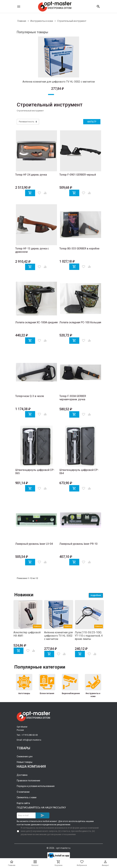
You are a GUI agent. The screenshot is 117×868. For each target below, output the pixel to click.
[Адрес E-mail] (26, 815)
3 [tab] (66, 94)
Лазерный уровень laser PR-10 (78, 544)
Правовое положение (28, 781)
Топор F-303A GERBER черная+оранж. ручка (73, 398)
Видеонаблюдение (70, 693)
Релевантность (27, 122)
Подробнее (96, 595)
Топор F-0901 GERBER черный (78, 175)
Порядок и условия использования (36, 786)
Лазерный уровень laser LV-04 (34, 544)
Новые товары (25, 762)
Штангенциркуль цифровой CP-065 (35, 472)
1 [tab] (51, 94)
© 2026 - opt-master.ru (58, 848)
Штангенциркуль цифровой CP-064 (79, 472)
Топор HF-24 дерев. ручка (31, 175)
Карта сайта (23, 803)
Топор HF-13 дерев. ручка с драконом (32, 250)
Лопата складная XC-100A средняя (36, 322)
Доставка (22, 775)
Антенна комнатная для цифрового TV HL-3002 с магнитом (59, 82)
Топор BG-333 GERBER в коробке (79, 249)
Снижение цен (25, 756)
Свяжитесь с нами (27, 797)
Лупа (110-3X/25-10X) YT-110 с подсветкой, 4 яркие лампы (89, 636)
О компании (23, 792)
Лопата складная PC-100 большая (80, 322)
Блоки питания (47, 693)
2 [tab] (59, 94)
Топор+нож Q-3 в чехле (30, 396)
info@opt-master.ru (32, 740)
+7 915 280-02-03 (30, 735)
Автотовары (24, 693)
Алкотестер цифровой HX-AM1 (27, 634)
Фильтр (92, 122)
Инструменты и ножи (93, 695)
